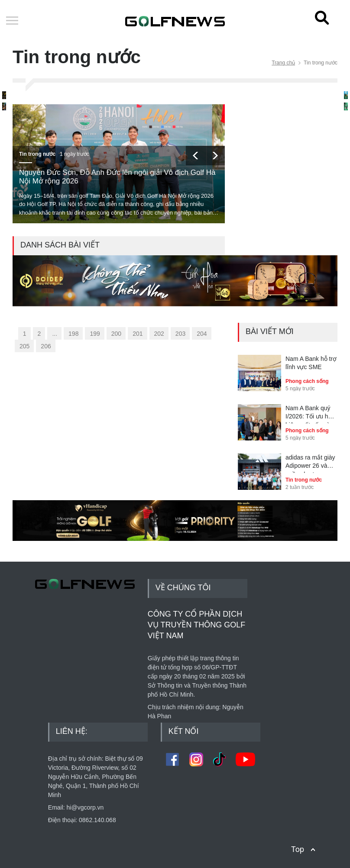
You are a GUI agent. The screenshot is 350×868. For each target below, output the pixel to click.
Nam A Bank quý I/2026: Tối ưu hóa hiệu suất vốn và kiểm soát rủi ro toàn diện (310, 414)
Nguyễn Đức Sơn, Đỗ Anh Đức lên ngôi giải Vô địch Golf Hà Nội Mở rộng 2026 (117, 177)
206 (46, 346)
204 (202, 334)
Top (298, 849)
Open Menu (12, 21)
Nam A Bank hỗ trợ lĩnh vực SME (311, 363)
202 (159, 334)
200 (116, 334)
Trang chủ (283, 63)
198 (73, 334)
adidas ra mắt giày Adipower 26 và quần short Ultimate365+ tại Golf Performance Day (310, 463)
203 (180, 334)
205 (24, 346)
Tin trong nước (37, 154)
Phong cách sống (307, 381)
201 (138, 334)
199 (95, 334)
